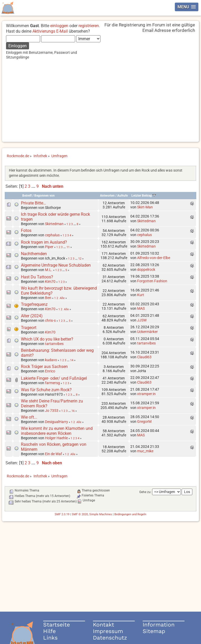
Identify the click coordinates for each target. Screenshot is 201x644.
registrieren (89, 26)
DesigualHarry (57, 422)
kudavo (51, 360)
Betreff (27, 196)
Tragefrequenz (34, 304)
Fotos (26, 230)
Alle (62, 298)
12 (80, 259)
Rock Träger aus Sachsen (44, 367)
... (34, 186)
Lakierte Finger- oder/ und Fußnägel (54, 378)
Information (159, 625)
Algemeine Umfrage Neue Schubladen (56, 265)
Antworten (107, 196)
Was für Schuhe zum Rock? (46, 390)
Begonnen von (44, 196)
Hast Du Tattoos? (37, 277)
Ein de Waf (54, 454)
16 (73, 411)
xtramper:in (146, 394)
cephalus (52, 235)
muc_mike (145, 451)
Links (50, 638)
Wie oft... (29, 417)
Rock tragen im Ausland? (44, 242)
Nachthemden (34, 254)
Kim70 (50, 282)
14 (72, 360)
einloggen (59, 26)
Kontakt (104, 625)
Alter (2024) (32, 316)
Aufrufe (122, 196)
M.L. (49, 270)
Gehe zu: (145, 492)
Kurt (141, 295)
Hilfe (49, 631)
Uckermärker (147, 332)
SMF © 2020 (80, 514)
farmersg (52, 383)
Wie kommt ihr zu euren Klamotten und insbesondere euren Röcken (57, 431)
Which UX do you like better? (47, 339)
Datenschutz (110, 638)
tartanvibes (54, 344)
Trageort (29, 328)
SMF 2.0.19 (62, 514)
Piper (49, 247)
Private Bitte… (33, 203)
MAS (141, 308)
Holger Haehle (56, 438)
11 (68, 247)
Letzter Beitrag (144, 196)
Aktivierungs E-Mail (50, 31)
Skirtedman (54, 224)
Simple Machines (101, 514)
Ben (48, 298)
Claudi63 (144, 357)
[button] (187, 7)
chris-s (50, 320)
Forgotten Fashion (152, 281)
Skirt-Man (145, 207)
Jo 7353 (52, 411)
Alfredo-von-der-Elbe (154, 258)
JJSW (142, 320)
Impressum (108, 631)
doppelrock (146, 270)
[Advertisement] (101, 105)
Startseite (57, 625)
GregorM (144, 421)
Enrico (50, 371)
